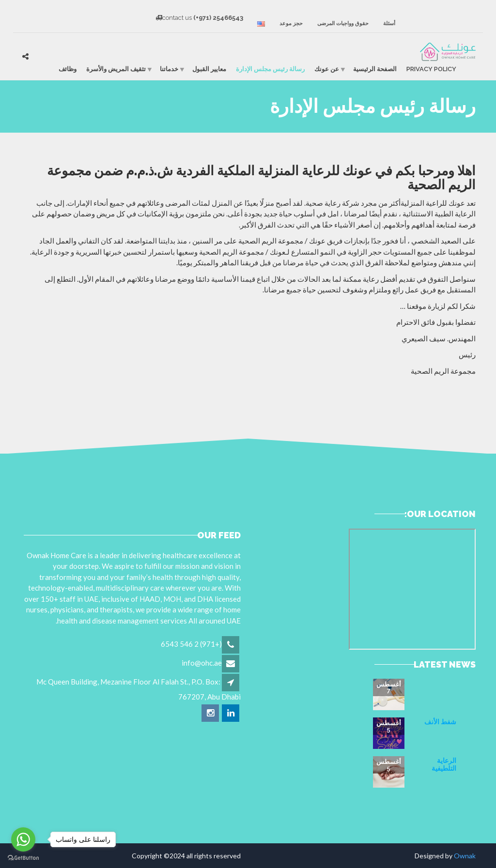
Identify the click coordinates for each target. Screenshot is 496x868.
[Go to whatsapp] (23, 839)
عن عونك (327, 69)
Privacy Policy (431, 69)
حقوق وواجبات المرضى (343, 23)
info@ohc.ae (202, 663)
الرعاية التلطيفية (444, 764)
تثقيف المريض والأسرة (116, 69)
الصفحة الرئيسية (375, 69)
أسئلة (389, 23)
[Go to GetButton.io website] (23, 858)
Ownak (465, 856)
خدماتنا (169, 69)
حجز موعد (291, 23)
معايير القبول (209, 69)
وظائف (68, 69)
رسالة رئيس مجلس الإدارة (270, 69)
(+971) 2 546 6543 (191, 644)
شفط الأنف (440, 722)
